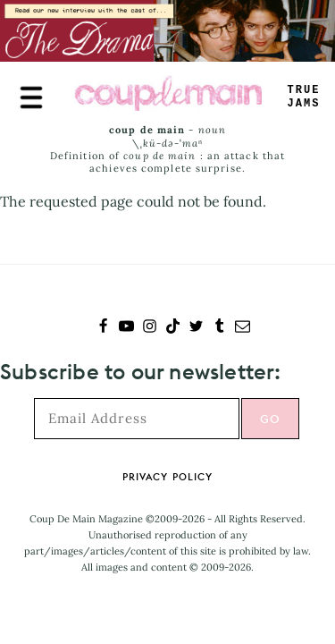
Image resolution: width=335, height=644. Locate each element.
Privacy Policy (167, 477)
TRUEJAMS (304, 97)
